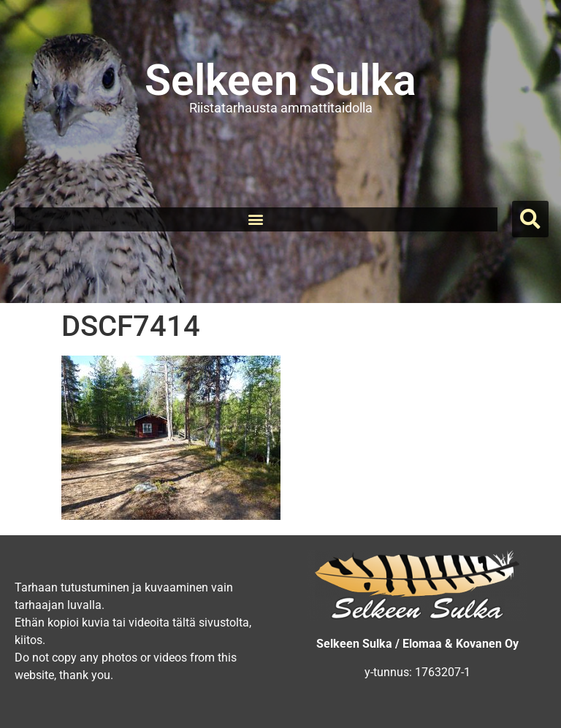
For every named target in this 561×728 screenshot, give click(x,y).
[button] (256, 219)
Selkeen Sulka (280, 80)
